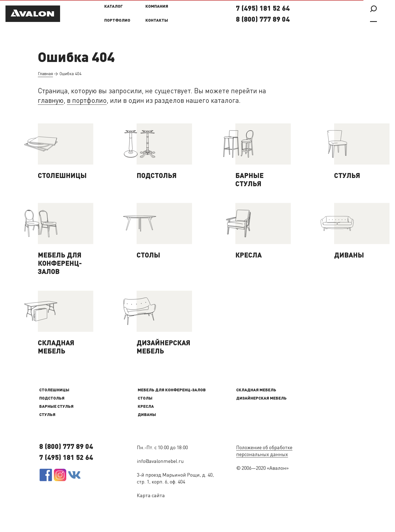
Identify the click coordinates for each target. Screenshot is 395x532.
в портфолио (87, 101)
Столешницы (54, 390)
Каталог (114, 7)
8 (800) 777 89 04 (263, 20)
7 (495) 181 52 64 (263, 9)
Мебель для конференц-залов (172, 390)
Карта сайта (151, 496)
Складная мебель (256, 390)
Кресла (146, 407)
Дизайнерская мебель (261, 399)
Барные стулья (56, 407)
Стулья (47, 415)
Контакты (157, 21)
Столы (145, 399)
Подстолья (52, 399)
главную (51, 101)
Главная (45, 74)
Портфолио (117, 21)
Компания (157, 7)
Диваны (147, 415)
